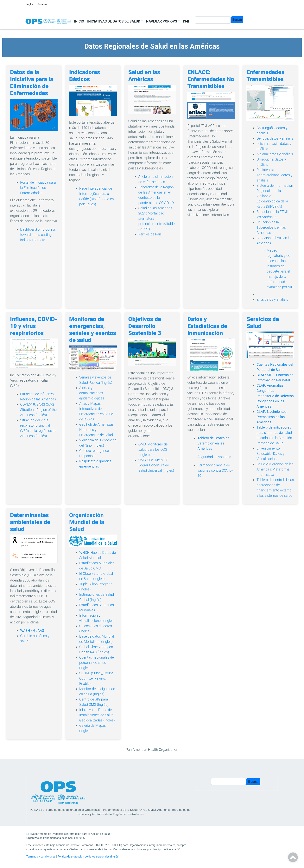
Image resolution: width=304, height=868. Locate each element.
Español (42, 4)
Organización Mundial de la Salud (87, 522)
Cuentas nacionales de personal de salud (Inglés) (97, 663)
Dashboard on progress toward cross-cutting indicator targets (38, 235)
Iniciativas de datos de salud (114, 21)
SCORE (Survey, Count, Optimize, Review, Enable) (96, 678)
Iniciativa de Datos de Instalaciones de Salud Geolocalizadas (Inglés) (97, 715)
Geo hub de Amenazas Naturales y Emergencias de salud (96, 430)
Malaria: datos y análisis (275, 154)
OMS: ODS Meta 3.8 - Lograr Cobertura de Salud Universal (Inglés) (156, 465)
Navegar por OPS (162, 21)
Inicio (79, 21)
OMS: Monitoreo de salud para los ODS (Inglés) (153, 449)
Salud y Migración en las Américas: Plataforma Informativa (275, 469)
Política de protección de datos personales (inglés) (88, 857)
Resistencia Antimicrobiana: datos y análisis (274, 175)
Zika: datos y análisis (272, 299)
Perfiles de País (150, 234)
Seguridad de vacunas (214, 457)
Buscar (237, 20)
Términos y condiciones (41, 857)
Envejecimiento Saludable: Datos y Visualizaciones (270, 454)
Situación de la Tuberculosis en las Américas (271, 227)
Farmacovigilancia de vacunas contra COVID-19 (215, 470)
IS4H (187, 21)
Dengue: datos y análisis (275, 138)
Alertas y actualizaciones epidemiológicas (92, 393)
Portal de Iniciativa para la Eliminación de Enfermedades (38, 188)
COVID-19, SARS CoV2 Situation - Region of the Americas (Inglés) (38, 410)
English (30, 4)
